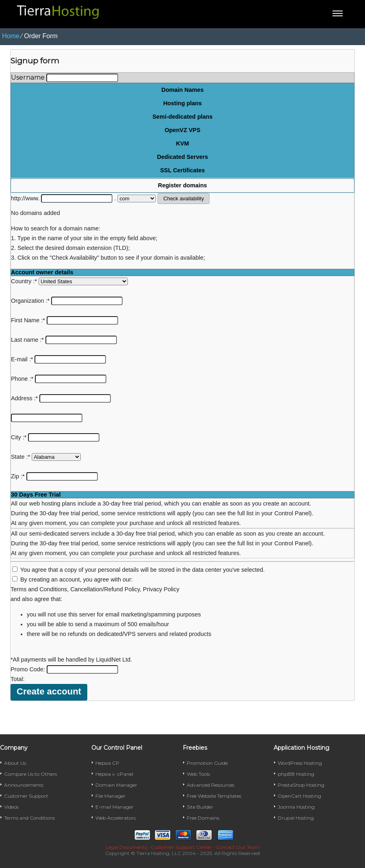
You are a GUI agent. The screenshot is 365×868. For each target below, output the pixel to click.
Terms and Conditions (39, 589)
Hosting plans (182, 103)
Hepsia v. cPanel (114, 774)
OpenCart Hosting (299, 796)
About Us (15, 763)
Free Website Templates (214, 796)
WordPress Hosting (300, 763)
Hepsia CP (107, 763)
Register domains (182, 185)
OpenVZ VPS (183, 130)
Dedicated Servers (183, 157)
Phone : (59, 379)
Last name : (64, 340)
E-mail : (58, 359)
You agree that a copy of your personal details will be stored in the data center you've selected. (143, 570)
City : (55, 437)
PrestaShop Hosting (301, 785)
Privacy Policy (161, 589)
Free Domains (203, 818)
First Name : (65, 320)
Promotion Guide (207, 763)
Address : (61, 398)
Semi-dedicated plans (183, 117)
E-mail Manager (114, 807)
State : (46, 457)
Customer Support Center (181, 847)
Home (11, 36)
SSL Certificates (182, 170)
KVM (183, 143)
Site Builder (200, 807)
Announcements (24, 785)
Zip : (54, 476)
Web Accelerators (116, 818)
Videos (11, 807)
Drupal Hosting (296, 818)
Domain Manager (116, 785)
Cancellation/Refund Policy (105, 589)
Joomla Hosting (296, 807)
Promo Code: (64, 669)
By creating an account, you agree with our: (77, 579)
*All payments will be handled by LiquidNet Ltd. (71, 660)
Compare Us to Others (30, 774)
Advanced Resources (211, 785)
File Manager (110, 796)
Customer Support (26, 796)
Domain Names (183, 90)
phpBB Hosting (296, 774)
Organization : (67, 301)
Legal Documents (126, 847)
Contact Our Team (238, 847)
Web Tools (198, 774)
